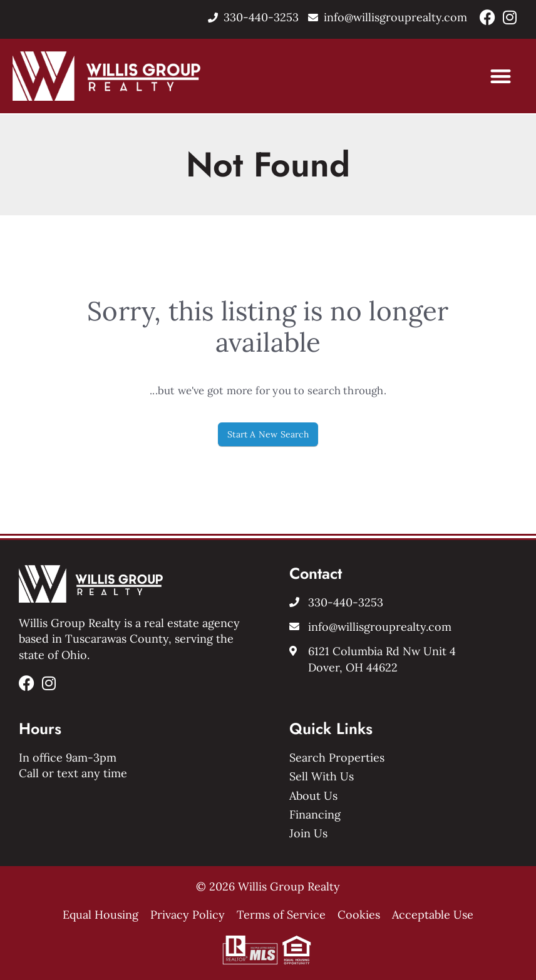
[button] (501, 76)
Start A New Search (268, 434)
